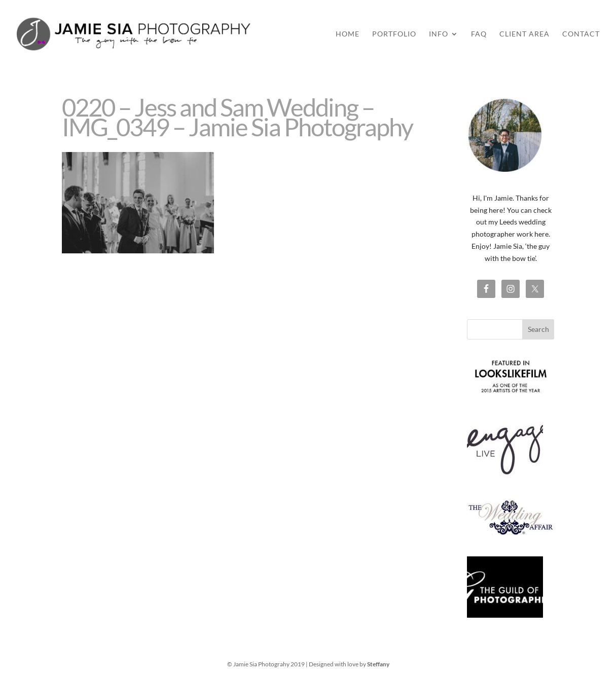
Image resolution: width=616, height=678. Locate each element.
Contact (581, 34)
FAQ (479, 34)
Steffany (378, 664)
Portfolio (394, 34)
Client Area (524, 34)
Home (348, 34)
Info (439, 34)
